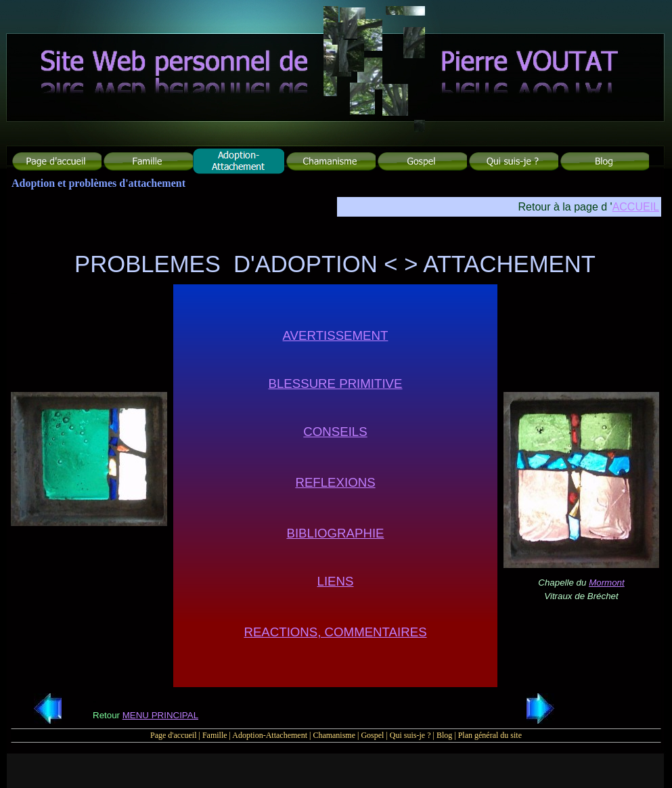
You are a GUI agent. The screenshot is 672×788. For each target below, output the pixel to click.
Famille (215, 735)
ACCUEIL (636, 207)
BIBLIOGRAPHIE (335, 533)
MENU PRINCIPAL (160, 715)
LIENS (336, 581)
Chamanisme (334, 735)
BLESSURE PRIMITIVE (335, 384)
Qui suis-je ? (410, 735)
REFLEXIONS (335, 482)
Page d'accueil (173, 735)
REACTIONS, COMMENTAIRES (335, 632)
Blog (444, 735)
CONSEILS (335, 432)
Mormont (607, 583)
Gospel (372, 735)
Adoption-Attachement (270, 735)
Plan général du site (490, 735)
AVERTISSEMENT (336, 335)
